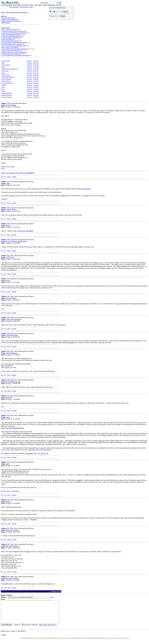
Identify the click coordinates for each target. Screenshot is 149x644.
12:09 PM (36, 85)
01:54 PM (36, 97)
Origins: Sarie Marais (12, 29)
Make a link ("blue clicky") (48, 629)
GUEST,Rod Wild (6, 79)
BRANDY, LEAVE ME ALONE (10, 19)
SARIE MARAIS (6, 23)
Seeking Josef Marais (7, 39)
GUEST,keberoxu (6, 81)
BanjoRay (4, 85)
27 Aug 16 (29, 93)
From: (3, 105)
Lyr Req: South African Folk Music (10, 50)
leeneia (3, 91)
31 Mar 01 (29, 61)
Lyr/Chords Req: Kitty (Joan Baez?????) (12, 54)
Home (31, 7)
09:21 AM (36, 95)
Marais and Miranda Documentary (10, 41)
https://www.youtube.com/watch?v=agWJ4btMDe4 (18, 173)
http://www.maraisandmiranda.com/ (13, 428)
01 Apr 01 (29, 71)
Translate (14, 177)
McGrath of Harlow (7, 93)
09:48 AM (36, 83)
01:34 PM (36, 89)
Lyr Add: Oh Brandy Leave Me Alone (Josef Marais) (15, 55)
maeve (3, 87)
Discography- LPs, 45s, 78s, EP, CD (37, 453)
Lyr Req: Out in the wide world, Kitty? (11, 36)
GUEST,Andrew (6, 61)
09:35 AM (36, 63)
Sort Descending (24, 7)
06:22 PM (36, 79)
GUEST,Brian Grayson (7, 83)
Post (2, 177)
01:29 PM (36, 87)
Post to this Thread (14, 7)
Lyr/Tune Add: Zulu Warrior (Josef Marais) (12, 31)
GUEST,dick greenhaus (8, 77)
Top (5, 177)
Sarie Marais (87, 189)
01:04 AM (36, 77)
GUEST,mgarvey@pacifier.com (10, 69)
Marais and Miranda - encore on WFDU (12, 44)
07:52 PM (36, 67)
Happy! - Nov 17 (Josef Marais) (9, 47)
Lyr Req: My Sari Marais (25, 231)
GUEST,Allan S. (6, 65)
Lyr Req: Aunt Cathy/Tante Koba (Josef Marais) (14, 46)
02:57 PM (36, 65)
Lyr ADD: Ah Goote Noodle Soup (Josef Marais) (14, 33)
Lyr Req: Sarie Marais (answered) (10, 34)
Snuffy (3, 63)
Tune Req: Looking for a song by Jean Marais (13, 52)
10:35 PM (36, 69)
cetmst (3, 73)
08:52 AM (36, 61)
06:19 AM (36, 71)
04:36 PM (36, 75)
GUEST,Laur (5, 71)
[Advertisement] (61, 33)
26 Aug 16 (29, 83)
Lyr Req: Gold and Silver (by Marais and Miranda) (14, 49)
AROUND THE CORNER (8, 18)
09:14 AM (36, 93)
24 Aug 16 (29, 79)
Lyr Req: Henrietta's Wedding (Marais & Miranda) (14, 42)
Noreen (3, 67)
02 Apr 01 (29, 77)
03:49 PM (36, 91)
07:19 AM (36, 73)
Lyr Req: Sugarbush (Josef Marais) (10, 38)
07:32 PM (36, 81)
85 (25, 31)
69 (21, 41)
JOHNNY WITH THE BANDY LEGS (11, 21)
